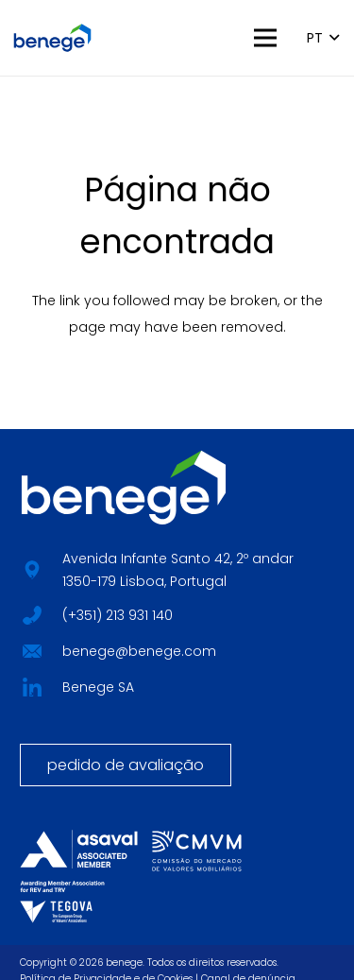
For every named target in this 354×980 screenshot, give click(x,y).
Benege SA (98, 687)
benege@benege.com (139, 651)
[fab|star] (32, 613)
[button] (264, 38)
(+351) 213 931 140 (118, 615)
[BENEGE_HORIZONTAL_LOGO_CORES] (52, 38)
